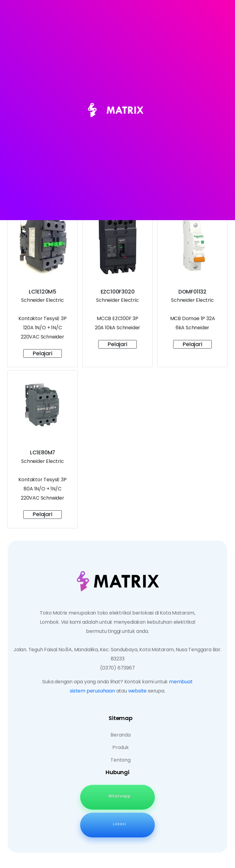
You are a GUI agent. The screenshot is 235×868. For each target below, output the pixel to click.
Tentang (121, 760)
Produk (121, 747)
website (138, 691)
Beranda (121, 735)
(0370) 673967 (117, 668)
